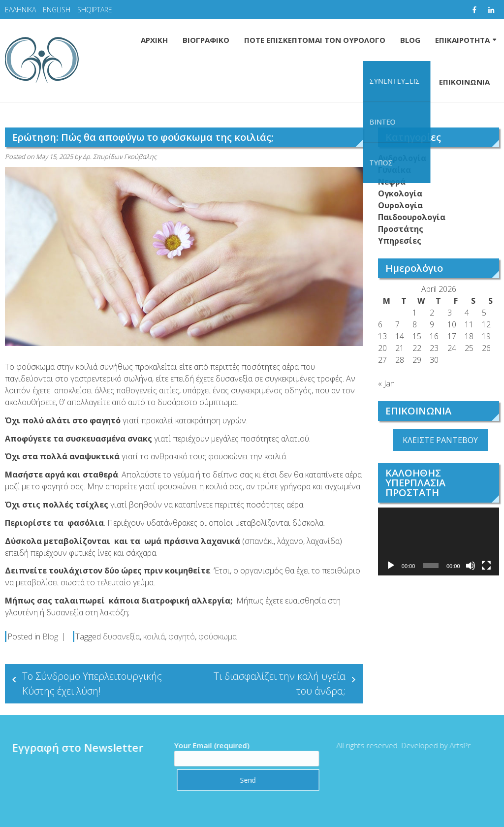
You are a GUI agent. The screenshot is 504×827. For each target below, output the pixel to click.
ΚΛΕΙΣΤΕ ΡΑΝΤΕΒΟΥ (440, 440)
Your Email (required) (242, 752)
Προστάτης (401, 229)
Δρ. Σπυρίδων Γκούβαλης (120, 157)
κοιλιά (154, 636)
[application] (439, 541)
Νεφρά (392, 182)
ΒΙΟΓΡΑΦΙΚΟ (206, 40)
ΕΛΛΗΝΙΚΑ (20, 10)
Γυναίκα (394, 170)
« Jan (386, 383)
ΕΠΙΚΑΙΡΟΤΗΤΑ (462, 40)
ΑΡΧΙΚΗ (154, 40)
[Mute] (471, 566)
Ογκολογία (400, 193)
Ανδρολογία (402, 158)
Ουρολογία (400, 205)
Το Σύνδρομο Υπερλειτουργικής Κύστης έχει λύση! (92, 684)
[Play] (391, 566)
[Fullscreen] (486, 566)
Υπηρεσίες (400, 241)
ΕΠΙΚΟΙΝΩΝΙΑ (464, 82)
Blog (50, 636)
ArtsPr (456, 745)
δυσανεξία (121, 636)
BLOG (410, 40)
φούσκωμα (218, 636)
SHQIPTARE (95, 10)
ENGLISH (57, 10)
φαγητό (182, 636)
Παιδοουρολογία (412, 217)
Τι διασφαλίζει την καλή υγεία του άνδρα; (280, 684)
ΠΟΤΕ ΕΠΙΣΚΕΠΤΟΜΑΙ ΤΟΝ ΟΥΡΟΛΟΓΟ (315, 40)
